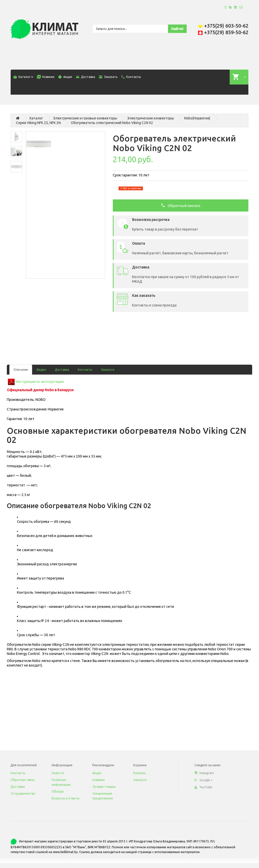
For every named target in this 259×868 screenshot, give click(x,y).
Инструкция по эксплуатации (40, 381)
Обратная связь (23, 780)
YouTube (203, 787)
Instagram (204, 773)
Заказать (108, 370)
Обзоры (58, 791)
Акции (97, 773)
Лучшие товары (104, 787)
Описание (21, 370)
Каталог (36, 118)
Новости (58, 773)
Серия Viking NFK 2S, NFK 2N (38, 123)
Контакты (85, 370)
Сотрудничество (23, 793)
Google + (203, 780)
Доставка (62, 370)
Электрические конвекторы (151, 118)
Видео (41, 370)
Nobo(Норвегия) (197, 118)
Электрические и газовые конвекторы (85, 118)
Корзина (139, 773)
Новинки (99, 780)
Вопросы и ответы (66, 798)
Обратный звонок (181, 205)
